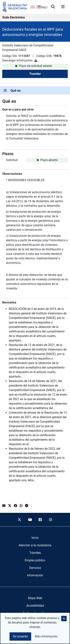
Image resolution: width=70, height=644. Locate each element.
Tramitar (35, 74)
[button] (64, 619)
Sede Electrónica (14, 17)
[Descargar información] (36, 60)
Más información (46, 636)
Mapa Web (35, 598)
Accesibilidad (35, 606)
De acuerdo (20, 636)
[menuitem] (35, 538)
